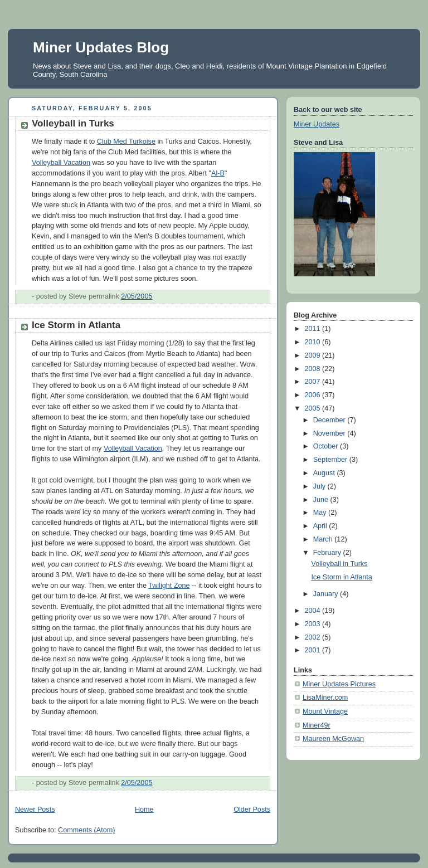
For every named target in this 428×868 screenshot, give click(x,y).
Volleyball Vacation (61, 163)
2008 (314, 369)
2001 (314, 650)
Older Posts (252, 810)
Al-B (218, 173)
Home (144, 810)
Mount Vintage (325, 711)
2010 (314, 342)
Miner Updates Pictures (339, 684)
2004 (314, 611)
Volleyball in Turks (73, 123)
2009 (314, 355)
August (325, 473)
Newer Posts (35, 810)
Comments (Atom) (86, 830)
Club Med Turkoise (126, 142)
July (320, 486)
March (324, 539)
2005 (314, 408)
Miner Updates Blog (101, 47)
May (321, 513)
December (330, 420)
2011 (314, 329)
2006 (314, 395)
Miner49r (317, 725)
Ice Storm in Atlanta (76, 325)
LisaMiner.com (325, 698)
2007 (314, 382)
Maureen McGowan (333, 739)
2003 (314, 624)
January (327, 594)
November (330, 433)
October (327, 446)
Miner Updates (317, 124)
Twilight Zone (169, 586)
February (328, 553)
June (322, 500)
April (321, 526)
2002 (314, 637)
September (331, 460)
